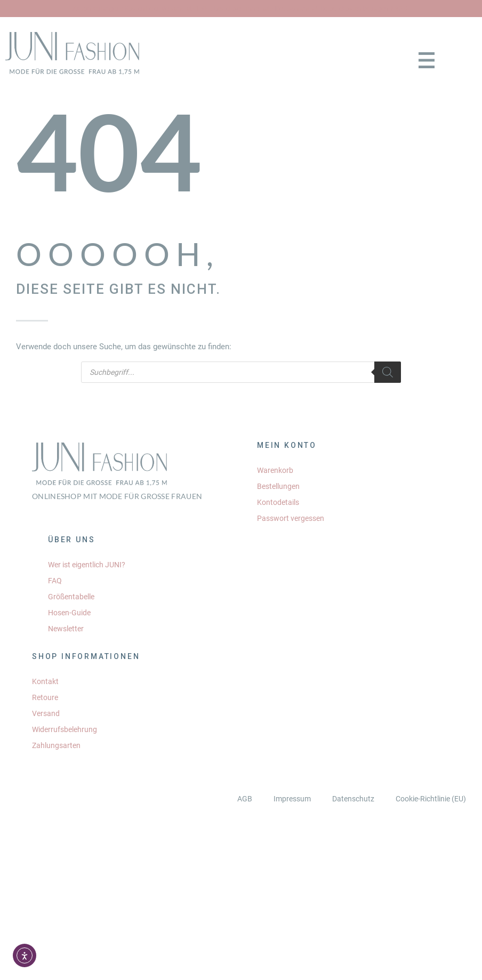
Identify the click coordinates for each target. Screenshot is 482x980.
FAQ (55, 581)
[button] (427, 61)
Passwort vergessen (291, 518)
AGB (245, 799)
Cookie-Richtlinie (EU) (431, 799)
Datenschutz (353, 799)
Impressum (292, 799)
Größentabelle (71, 597)
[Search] (388, 372)
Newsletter (66, 629)
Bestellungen (278, 486)
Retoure (45, 697)
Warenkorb (275, 470)
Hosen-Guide (69, 613)
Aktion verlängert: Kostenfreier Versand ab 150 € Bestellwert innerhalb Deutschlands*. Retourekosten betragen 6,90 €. (241, 9)
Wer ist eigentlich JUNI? (87, 565)
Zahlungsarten (56, 745)
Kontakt (45, 681)
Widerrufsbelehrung (65, 729)
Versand (46, 713)
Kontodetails (278, 502)
